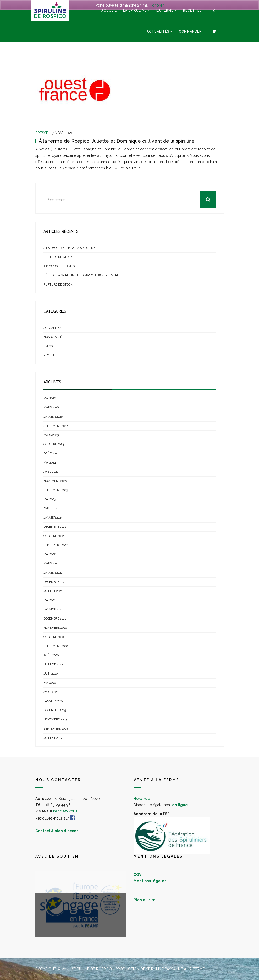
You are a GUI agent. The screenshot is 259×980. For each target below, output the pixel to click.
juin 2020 (51, 674)
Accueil (109, 10)
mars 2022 (51, 564)
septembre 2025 (56, 426)
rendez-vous (65, 811)
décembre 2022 (55, 527)
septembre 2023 (56, 490)
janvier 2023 (53, 518)
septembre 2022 (56, 545)
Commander (190, 31)
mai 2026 (50, 398)
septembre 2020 (56, 646)
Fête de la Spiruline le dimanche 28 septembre (81, 275)
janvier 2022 (53, 573)
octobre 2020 (54, 637)
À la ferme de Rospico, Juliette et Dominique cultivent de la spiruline (117, 141)
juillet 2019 (53, 738)
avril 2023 (51, 508)
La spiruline (135, 10)
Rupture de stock (58, 257)
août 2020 (51, 655)
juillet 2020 (53, 664)
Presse (42, 133)
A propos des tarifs (59, 266)
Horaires (142, 799)
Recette (50, 355)
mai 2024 (50, 463)
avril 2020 (51, 692)
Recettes (192, 10)
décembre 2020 (55, 619)
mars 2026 (51, 408)
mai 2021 (49, 600)
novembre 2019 (55, 720)
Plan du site (145, 900)
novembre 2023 (55, 481)
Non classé (53, 337)
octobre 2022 (54, 536)
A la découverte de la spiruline (69, 248)
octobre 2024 (54, 444)
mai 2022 (50, 554)
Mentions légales (150, 881)
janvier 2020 (53, 701)
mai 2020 (50, 683)
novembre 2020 (55, 628)
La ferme (165, 10)
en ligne (180, 805)
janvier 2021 (53, 609)
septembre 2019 (56, 729)
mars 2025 (51, 435)
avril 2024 (51, 472)
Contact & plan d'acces (57, 831)
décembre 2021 (55, 582)
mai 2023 (49, 499)
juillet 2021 (53, 591)
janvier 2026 (53, 417)
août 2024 (51, 453)
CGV (137, 875)
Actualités (158, 31)
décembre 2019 (55, 710)
